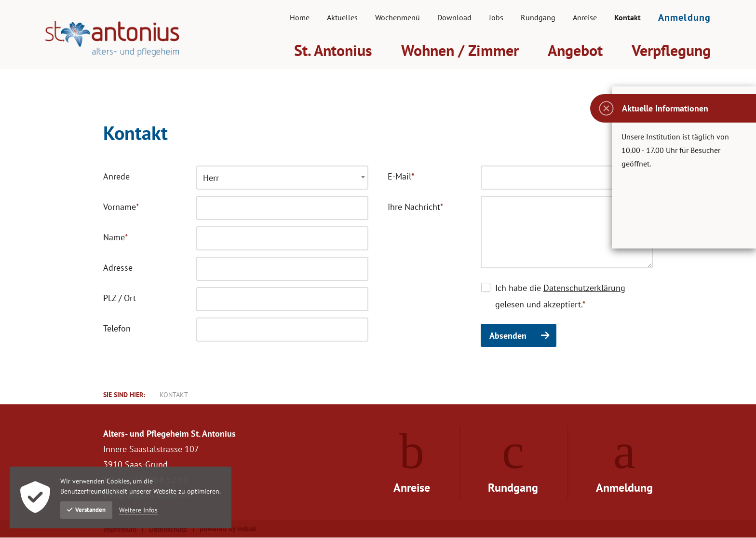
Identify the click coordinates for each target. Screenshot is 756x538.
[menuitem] (300, 17)
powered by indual (228, 530)
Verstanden (86, 510)
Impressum (120, 530)
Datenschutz (168, 530)
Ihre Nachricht (415, 209)
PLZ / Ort (120, 298)
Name (122, 239)
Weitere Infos (138, 510)
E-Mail (407, 178)
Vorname (122, 209)
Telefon (117, 329)
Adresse (118, 268)
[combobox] (283, 178)
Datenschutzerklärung (584, 288)
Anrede (116, 177)
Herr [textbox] (211, 178)
